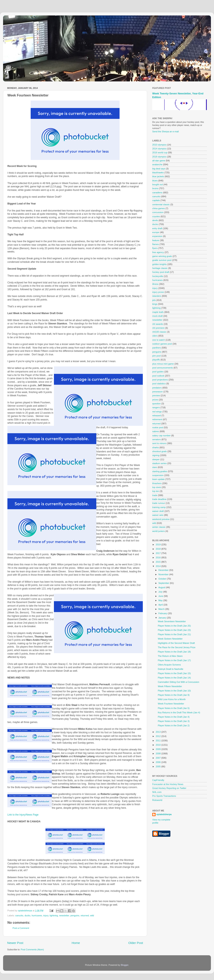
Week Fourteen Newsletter (171, 704)
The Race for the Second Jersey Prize (177, 647)
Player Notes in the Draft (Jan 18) (174, 652)
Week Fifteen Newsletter (170, 686)
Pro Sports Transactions (164, 796)
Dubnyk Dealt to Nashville (171, 669)
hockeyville (158, 276)
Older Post (136, 943)
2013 (159, 732)
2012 (159, 736)
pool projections (160, 380)
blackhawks (158, 173)
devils (155, 220)
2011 (159, 741)
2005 (159, 766)
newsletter (64, 915)
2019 (159, 545)
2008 (159, 753)
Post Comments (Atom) (32, 949)
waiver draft (158, 511)
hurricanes (37, 915)
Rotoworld (157, 800)
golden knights (159, 264)
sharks (156, 447)
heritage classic (160, 268)
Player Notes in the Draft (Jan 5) (174, 708)
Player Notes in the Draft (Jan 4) (174, 717)
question (156, 404)
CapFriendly (158, 780)
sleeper (156, 459)
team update (158, 479)
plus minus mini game (163, 364)
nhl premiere (158, 328)
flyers (155, 248)
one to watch (159, 340)
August (162, 587)
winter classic (159, 527)
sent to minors (159, 443)
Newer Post (15, 943)
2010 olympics (159, 145)
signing (156, 455)
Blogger (125, 965)
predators (157, 388)
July (161, 592)
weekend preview (161, 519)
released (156, 415)
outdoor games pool (162, 344)
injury (46, 915)
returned (85, 915)
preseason (157, 392)
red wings (157, 412)
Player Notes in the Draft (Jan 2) (174, 725)
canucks (19, 915)
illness (155, 284)
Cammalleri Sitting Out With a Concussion (179, 682)
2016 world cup (160, 153)
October (163, 579)
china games (159, 208)
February (163, 613)
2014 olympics (159, 149)
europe (156, 232)
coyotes (156, 216)
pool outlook (158, 376)
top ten (156, 491)
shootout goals (159, 451)
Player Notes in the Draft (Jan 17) (174, 660)
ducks (27, 915)
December (164, 570)
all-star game (159, 161)
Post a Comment (21, 928)
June (161, 596)
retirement (157, 419)
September (164, 583)
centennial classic (161, 204)
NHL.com (157, 792)
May (161, 600)
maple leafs (158, 312)
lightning (54, 915)
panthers (157, 348)
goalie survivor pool (162, 260)
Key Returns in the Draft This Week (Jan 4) (179, 712)
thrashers (157, 483)
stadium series (159, 463)
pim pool (156, 356)
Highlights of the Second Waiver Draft (176, 643)
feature (156, 240)
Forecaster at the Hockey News (168, 784)
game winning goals (162, 256)
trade (155, 495)
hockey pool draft (161, 272)
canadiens (157, 192)
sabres (156, 431)
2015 (159, 562)
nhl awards (158, 324)
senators (156, 439)
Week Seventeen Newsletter (172, 621)
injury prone (158, 292)
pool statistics (159, 384)
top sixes (157, 487)
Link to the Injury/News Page (23, 815)
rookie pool (158, 427)
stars (155, 467)
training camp (159, 507)
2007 (159, 758)
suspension (158, 475)
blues (155, 181)
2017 (159, 553)
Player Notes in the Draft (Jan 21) (174, 634)
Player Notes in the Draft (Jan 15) (174, 673)
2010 (159, 745)
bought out (158, 184)
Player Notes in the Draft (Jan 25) (174, 626)
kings (155, 304)
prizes (155, 400)
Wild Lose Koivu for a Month (172, 699)
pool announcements (163, 368)
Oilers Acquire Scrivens (169, 665)
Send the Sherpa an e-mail (165, 131)
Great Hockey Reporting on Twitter (169, 788)
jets (154, 300)
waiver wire (158, 515)
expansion (157, 236)
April (161, 605)
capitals (156, 200)
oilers (155, 336)
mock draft (157, 316)
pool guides (158, 372)
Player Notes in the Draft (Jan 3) (174, 721)
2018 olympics (159, 157)
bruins (155, 188)
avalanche (157, 164)
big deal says (159, 169)
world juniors (159, 531)
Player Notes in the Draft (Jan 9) (174, 695)
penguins (75, 915)
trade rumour (159, 503)
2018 (159, 549)
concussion (158, 212)
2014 (159, 566)
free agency (158, 252)
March (162, 609)
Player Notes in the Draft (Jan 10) (174, 691)
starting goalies (160, 471)
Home (76, 943)
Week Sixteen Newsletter (170, 639)
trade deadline (159, 499)
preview (156, 396)
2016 (159, 557)
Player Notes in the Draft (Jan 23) (174, 630)
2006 (159, 762)
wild (92, 915)
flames (156, 244)
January (163, 618)
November (164, 574)
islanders (157, 296)
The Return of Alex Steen (170, 656)
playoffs (156, 360)
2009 (159, 749)
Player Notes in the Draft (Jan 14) (174, 678)
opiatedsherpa (164, 814)
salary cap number (161, 435)
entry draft (157, 228)
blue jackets (158, 176)
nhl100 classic (159, 332)
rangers (156, 407)
